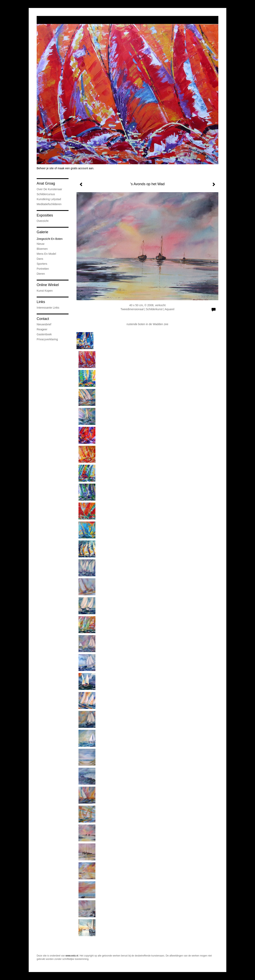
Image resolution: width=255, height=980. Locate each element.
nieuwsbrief (44, 324)
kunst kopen (45, 291)
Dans (40, 259)
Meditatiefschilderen (49, 204)
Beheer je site (45, 168)
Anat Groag (46, 183)
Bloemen (42, 249)
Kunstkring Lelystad (49, 199)
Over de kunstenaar (49, 189)
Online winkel (48, 285)
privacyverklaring (47, 339)
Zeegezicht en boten (50, 239)
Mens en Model (46, 254)
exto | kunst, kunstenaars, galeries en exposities (48, 20)
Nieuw (41, 244)
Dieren (41, 274)
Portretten (43, 269)
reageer (42, 329)
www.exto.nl (72, 956)
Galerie (42, 232)
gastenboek (44, 334)
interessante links (48, 308)
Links (41, 302)
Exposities (45, 215)
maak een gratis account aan (76, 168)
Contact (43, 319)
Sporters (42, 264)
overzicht (43, 221)
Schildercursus (46, 194)
